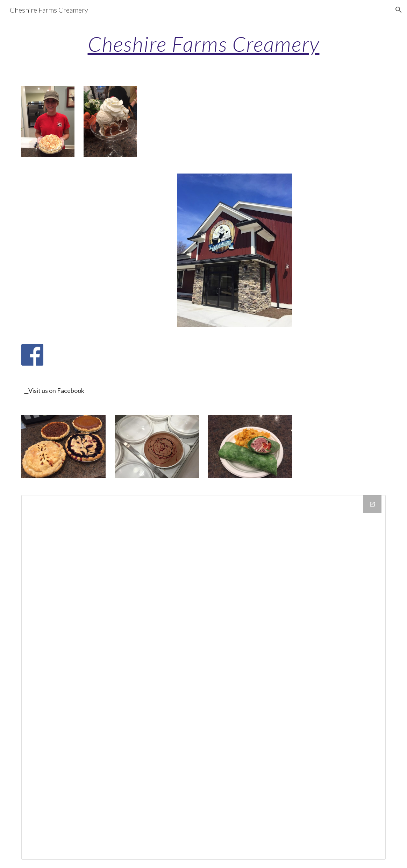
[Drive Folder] (203, 677)
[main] (203, 44)
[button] (399, 10)
